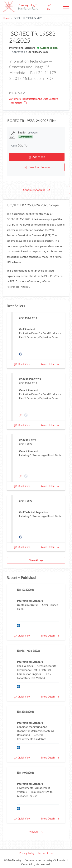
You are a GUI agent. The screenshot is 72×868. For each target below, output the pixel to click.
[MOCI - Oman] (20, 7)
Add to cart (37, 157)
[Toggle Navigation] (66, 7)
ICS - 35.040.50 (17, 93)
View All (36, 560)
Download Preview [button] (37, 167)
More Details (50, 364)
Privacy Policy (27, 853)
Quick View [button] (22, 364)
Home (6, 18)
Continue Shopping (37, 190)
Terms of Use (45, 853)
